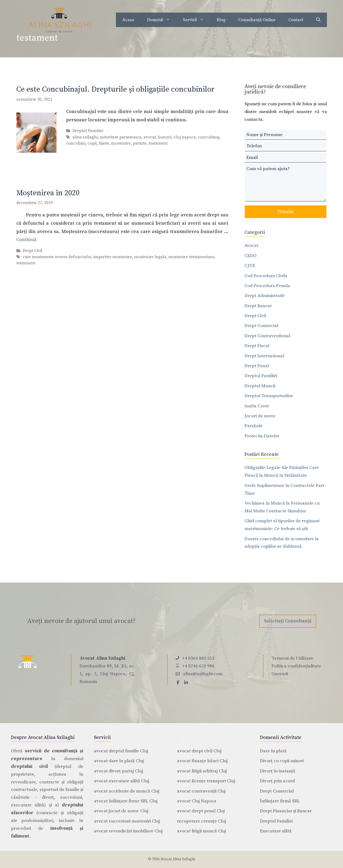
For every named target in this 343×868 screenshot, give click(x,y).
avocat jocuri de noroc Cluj (121, 811)
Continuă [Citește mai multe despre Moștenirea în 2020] (26, 240)
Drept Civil (33, 251)
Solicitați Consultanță (288, 621)
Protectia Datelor (262, 436)
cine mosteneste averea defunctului (57, 257)
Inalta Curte (257, 406)
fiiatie (104, 143)
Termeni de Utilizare (292, 658)
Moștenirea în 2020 (48, 193)
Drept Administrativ (265, 296)
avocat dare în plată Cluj (119, 761)
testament (158, 143)
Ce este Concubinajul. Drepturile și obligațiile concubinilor (115, 89)
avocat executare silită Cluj (122, 781)
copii (92, 143)
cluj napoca (185, 137)
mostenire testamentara (191, 257)
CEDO (250, 256)
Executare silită (276, 831)
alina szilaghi (85, 137)
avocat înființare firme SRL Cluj (126, 801)
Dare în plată (273, 751)
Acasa (128, 20)
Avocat (251, 246)
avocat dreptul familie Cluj (121, 751)
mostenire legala (150, 257)
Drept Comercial (261, 326)
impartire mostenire (113, 257)
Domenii (162, 20)
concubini (76, 143)
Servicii (197, 20)
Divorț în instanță (278, 771)
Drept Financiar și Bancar (286, 811)
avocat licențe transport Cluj (206, 781)
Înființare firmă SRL (280, 801)
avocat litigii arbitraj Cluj (202, 771)
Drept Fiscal (257, 346)
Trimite (286, 212)
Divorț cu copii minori (282, 761)
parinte (140, 143)
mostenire (121, 143)
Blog (221, 20)
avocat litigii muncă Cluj (201, 831)
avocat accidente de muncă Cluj (127, 791)
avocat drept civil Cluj (199, 751)
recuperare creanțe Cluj (201, 821)
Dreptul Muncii (260, 386)
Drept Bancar (258, 306)
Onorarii (280, 674)
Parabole (254, 426)
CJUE (250, 266)
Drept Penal (257, 366)
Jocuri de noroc (260, 416)
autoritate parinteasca (121, 137)
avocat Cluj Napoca (197, 801)
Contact (296, 20)
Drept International (264, 356)
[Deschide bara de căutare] (318, 20)
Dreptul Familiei (88, 131)
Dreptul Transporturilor (269, 396)
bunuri (165, 137)
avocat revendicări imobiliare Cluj (128, 831)
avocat (150, 137)
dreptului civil (29, 766)
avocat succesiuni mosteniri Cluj (127, 821)
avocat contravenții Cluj (201, 791)
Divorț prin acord (277, 781)
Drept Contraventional (267, 336)
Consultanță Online (257, 20)
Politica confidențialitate (296, 666)
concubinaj (209, 137)
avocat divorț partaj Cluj (118, 771)
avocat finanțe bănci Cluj (202, 761)
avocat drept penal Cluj (201, 811)
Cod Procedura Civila (266, 276)
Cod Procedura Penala (267, 286)
